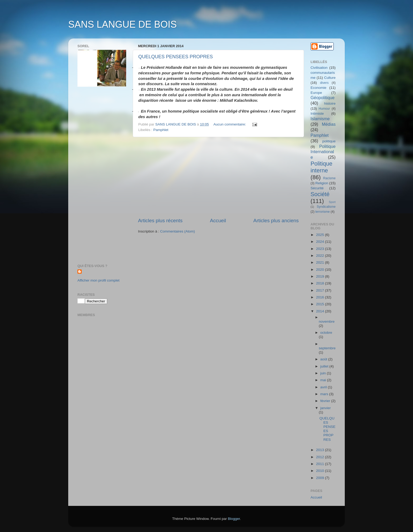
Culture (330, 78)
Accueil (218, 221)
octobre (326, 333)
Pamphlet (161, 130)
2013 (321, 450)
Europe (316, 93)
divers (324, 83)
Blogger (234, 519)
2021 (321, 262)
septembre (327, 348)
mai (324, 380)
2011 (321, 464)
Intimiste (317, 113)
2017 (321, 290)
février (326, 401)
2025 (321, 235)
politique (329, 141)
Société (320, 194)
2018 (321, 283)
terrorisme (323, 212)
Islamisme (320, 119)
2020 (321, 270)
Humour (324, 109)
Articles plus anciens (276, 221)
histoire (330, 103)
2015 (321, 304)
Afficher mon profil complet (99, 280)
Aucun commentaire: (230, 124)
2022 (321, 256)
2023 (321, 249)
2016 (321, 297)
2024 (321, 242)
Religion (322, 183)
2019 (321, 276)
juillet (325, 366)
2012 (321, 457)
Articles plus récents (160, 221)
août (324, 359)
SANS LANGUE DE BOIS (122, 24)
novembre (327, 321)
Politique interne (321, 167)
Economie (318, 88)
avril (324, 387)
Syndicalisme (326, 207)
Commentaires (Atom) (178, 231)
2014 (321, 311)
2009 (321, 478)
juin (324, 373)
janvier (326, 408)
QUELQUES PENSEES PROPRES (176, 57)
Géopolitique (323, 98)
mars (325, 394)
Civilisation (319, 68)
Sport (332, 202)
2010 (321, 471)
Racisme (329, 178)
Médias (329, 124)
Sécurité (317, 188)
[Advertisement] (218, 177)
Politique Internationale (323, 152)
